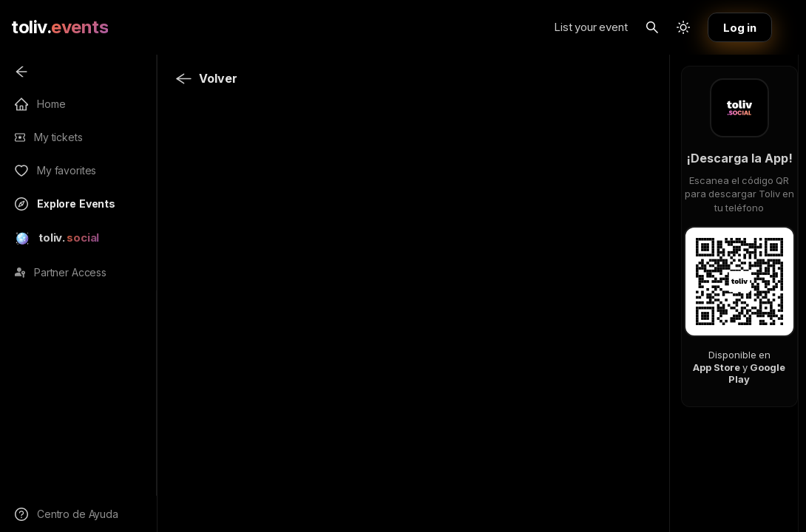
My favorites (67, 170)
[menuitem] (84, 72)
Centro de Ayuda (78, 514)
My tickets (58, 137)
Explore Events (76, 204)
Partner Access (70, 272)
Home (51, 104)
